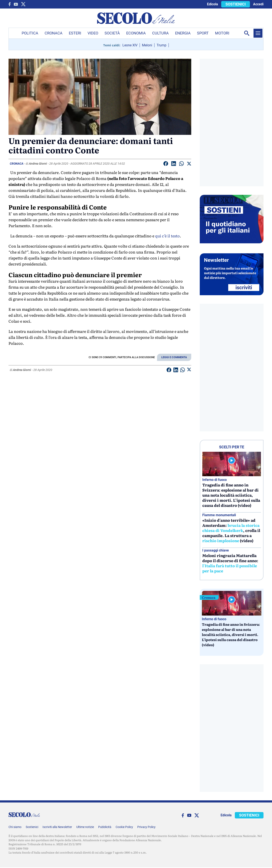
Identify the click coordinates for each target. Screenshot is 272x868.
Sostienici (32, 827)
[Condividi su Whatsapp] (181, 164)
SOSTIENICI (236, 4)
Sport (203, 33)
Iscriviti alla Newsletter (57, 827)
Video (93, 33)
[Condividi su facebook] (166, 164)
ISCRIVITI (244, 288)
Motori (222, 33)
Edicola (212, 4)
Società (112, 33)
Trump (161, 45)
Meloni (147, 45)
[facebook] (10, 4)
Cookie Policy (124, 827)
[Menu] (258, 33)
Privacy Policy (146, 827)
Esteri (75, 33)
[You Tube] (16, 4)
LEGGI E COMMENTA (174, 357)
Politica (30, 33)
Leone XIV (130, 45)
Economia (136, 33)
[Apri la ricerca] (247, 33)
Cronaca (54, 33)
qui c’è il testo (167, 236)
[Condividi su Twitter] (189, 164)
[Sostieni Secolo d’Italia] (232, 242)
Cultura (160, 33)
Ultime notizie (85, 827)
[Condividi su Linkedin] (174, 164)
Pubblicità (105, 827)
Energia (183, 33)
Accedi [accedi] (258, 4)
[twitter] (23, 4)
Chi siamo (15, 827)
